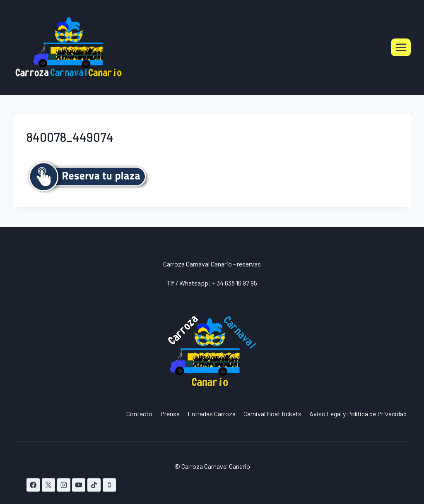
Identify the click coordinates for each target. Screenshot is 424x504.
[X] (48, 485)
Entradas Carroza (212, 414)
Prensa (170, 414)
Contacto (139, 414)
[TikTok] (94, 485)
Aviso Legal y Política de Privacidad (358, 414)
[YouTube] (79, 485)
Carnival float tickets (272, 414)
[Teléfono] (109, 485)
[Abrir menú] (401, 47)
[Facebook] (33, 485)
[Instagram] (64, 485)
